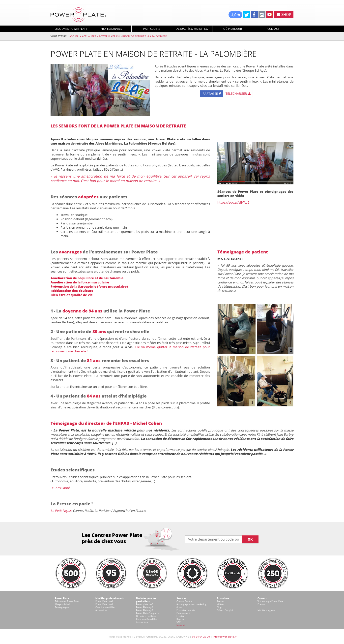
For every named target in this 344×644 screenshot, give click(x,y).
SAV (178, 622)
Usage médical (62, 604)
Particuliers (152, 29)
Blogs (220, 607)
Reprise (180, 619)
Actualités (89, 36)
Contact (273, 29)
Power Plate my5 (144, 607)
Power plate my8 (145, 604)
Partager (212, 93)
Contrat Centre (184, 601)
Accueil (74, 36)
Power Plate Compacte (147, 613)
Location (181, 616)
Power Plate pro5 (104, 604)
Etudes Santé (60, 488)
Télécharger (238, 93)
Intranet (181, 625)
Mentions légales (266, 610)
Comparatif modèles (146, 619)
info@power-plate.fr (225, 637)
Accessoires (101, 610)
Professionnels (111, 29)
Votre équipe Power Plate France (270, 603)
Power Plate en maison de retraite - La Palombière (133, 36)
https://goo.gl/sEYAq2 (233, 202)
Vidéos (220, 604)
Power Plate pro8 (104, 601)
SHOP (284, 14)
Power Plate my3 (144, 610)
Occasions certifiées (105, 607)
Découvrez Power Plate (71, 29)
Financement (183, 613)
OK (250, 539)
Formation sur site (186, 610)
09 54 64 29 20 (201, 637)
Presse (220, 601)
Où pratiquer (232, 29)
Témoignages (62, 607)
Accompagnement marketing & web (191, 606)
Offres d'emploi (225, 610)
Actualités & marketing (192, 29)
